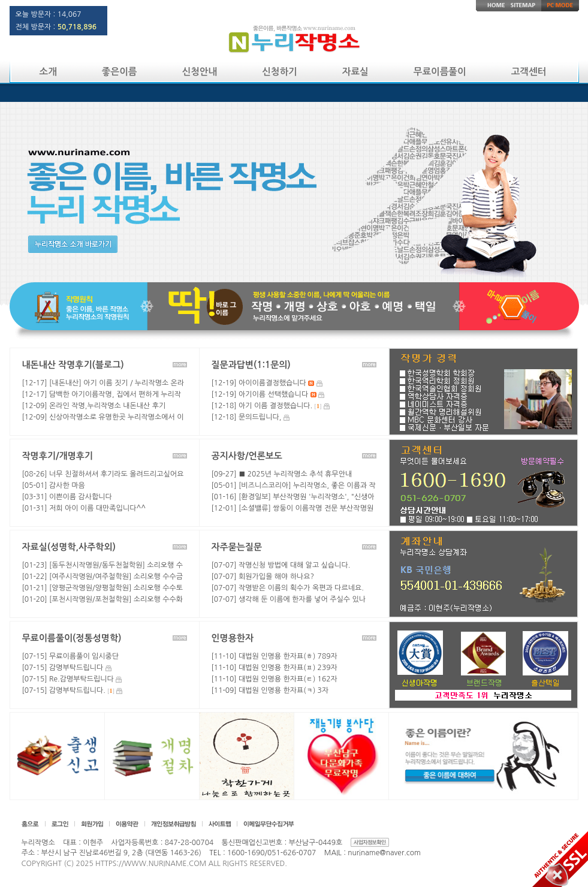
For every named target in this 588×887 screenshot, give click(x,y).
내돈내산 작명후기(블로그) (73, 365)
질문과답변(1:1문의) (251, 365)
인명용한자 (233, 638)
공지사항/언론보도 (247, 456)
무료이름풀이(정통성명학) (72, 638)
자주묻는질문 (237, 547)
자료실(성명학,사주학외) (69, 547)
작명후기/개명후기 (58, 456)
